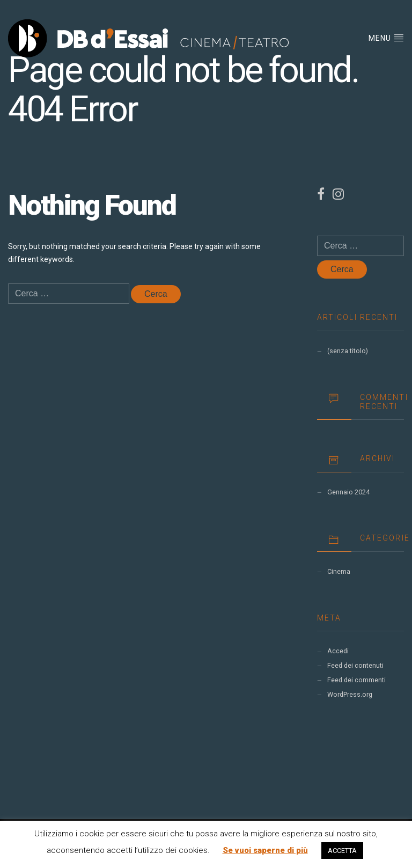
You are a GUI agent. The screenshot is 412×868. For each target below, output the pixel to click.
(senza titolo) (348, 351)
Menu (386, 38)
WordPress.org (350, 694)
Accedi (338, 651)
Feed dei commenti (356, 680)
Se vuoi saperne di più (265, 850)
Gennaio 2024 (348, 492)
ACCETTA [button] (342, 851)
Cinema (339, 571)
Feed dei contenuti (355, 665)
